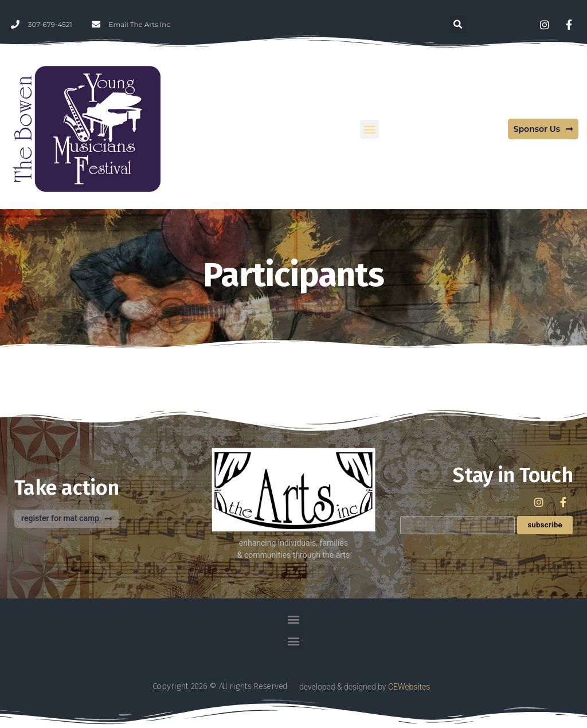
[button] (458, 24)
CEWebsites (409, 687)
